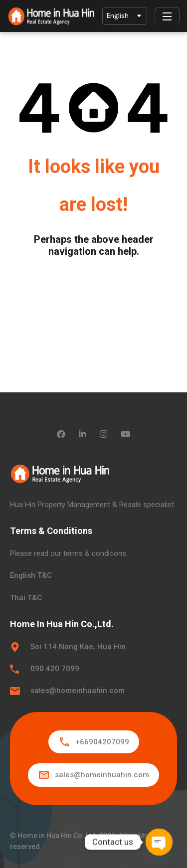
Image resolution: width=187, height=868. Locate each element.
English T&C (31, 575)
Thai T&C (26, 598)
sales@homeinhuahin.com (78, 691)
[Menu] (167, 16)
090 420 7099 (55, 669)
